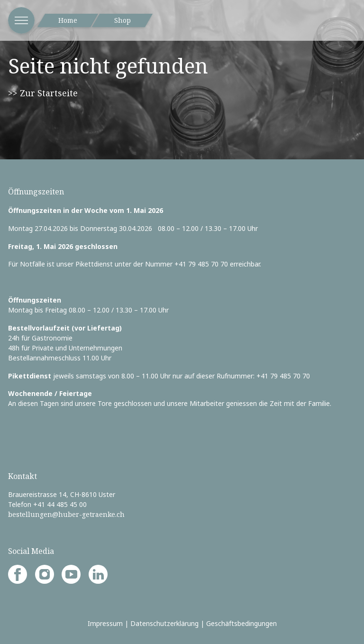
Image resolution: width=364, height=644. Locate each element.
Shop (123, 20)
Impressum (105, 623)
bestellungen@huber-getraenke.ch (66, 514)
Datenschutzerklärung (164, 623)
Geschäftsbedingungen (241, 623)
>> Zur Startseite (43, 93)
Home (68, 20)
